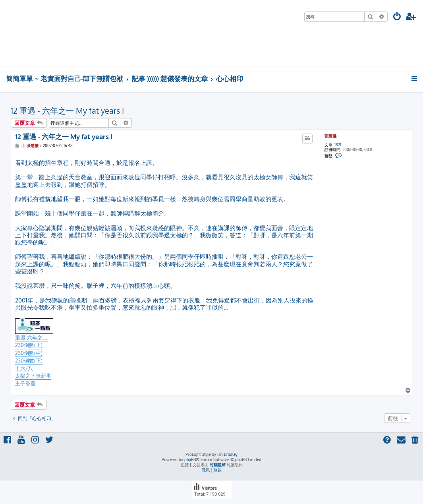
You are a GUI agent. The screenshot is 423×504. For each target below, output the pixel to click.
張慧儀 (330, 136)
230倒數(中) (29, 353)
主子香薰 (25, 383)
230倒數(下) (29, 361)
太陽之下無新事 (33, 376)
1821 (338, 145)
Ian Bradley (227, 454)
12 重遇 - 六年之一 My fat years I (67, 110)
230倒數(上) (29, 345)
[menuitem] (397, 17)
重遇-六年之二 (31, 337)
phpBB (190, 459)
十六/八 (24, 368)
